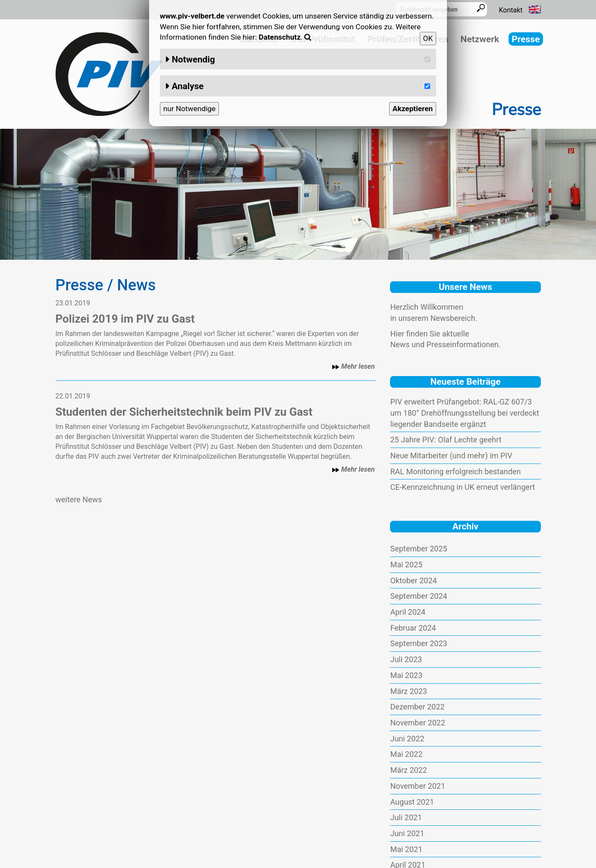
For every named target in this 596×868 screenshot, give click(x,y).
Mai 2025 (406, 565)
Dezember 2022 (417, 707)
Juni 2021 (407, 833)
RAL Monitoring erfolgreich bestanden (455, 471)
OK (428, 38)
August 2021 (412, 802)
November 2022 (418, 723)
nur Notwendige (189, 109)
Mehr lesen (353, 367)
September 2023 (418, 643)
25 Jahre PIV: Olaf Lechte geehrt (446, 440)
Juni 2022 (407, 739)
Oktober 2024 (413, 580)
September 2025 (418, 549)
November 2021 (418, 786)
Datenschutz (279, 37)
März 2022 (408, 770)
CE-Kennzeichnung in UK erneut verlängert (462, 487)
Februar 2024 (413, 628)
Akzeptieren (413, 109)
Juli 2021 (406, 817)
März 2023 (408, 691)
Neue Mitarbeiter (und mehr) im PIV (451, 456)
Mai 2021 (406, 849)
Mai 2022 (406, 754)
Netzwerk (480, 39)
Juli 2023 (406, 659)
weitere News (79, 499)
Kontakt (510, 10)
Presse (526, 39)
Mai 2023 (406, 675)
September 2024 (418, 596)
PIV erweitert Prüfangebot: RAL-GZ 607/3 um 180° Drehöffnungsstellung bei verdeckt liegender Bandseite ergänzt (465, 413)
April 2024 (408, 612)
